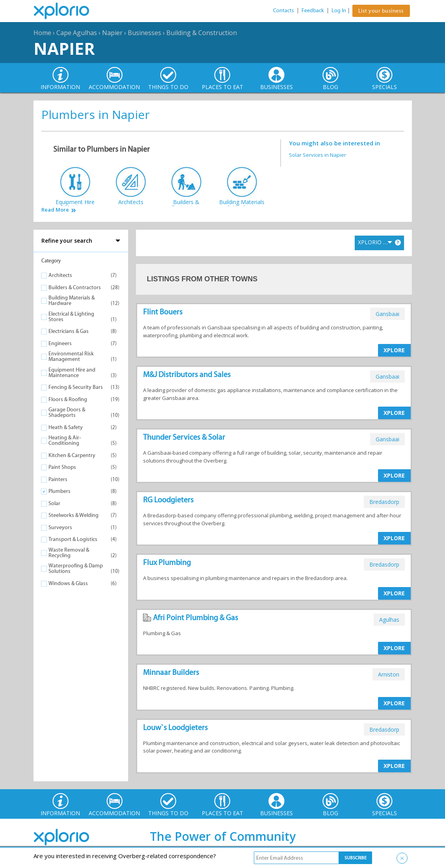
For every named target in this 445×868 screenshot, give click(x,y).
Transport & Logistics (73, 539)
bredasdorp (384, 502)
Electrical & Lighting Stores (71, 317)
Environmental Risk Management (71, 356)
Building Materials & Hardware (72, 300)
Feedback (313, 10)
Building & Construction (202, 33)
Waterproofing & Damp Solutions (76, 568)
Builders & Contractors (75, 287)
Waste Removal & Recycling (69, 553)
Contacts (284, 10)
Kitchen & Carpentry (72, 455)
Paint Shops (62, 467)
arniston (389, 674)
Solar (54, 503)
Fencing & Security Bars (76, 387)
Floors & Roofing (68, 399)
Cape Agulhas (77, 33)
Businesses (144, 33)
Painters (58, 479)
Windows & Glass (68, 583)
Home (42, 33)
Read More (55, 210)
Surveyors (60, 527)
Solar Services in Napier (317, 155)
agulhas (389, 620)
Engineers (60, 343)
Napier (112, 33)
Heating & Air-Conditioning (65, 440)
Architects (60, 275)
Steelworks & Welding (74, 515)
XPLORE (394, 350)
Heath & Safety (66, 427)
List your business (381, 11)
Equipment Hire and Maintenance (72, 373)
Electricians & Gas (69, 331)
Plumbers (60, 491)
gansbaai (387, 314)
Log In (339, 10)
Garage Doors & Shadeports (67, 412)
